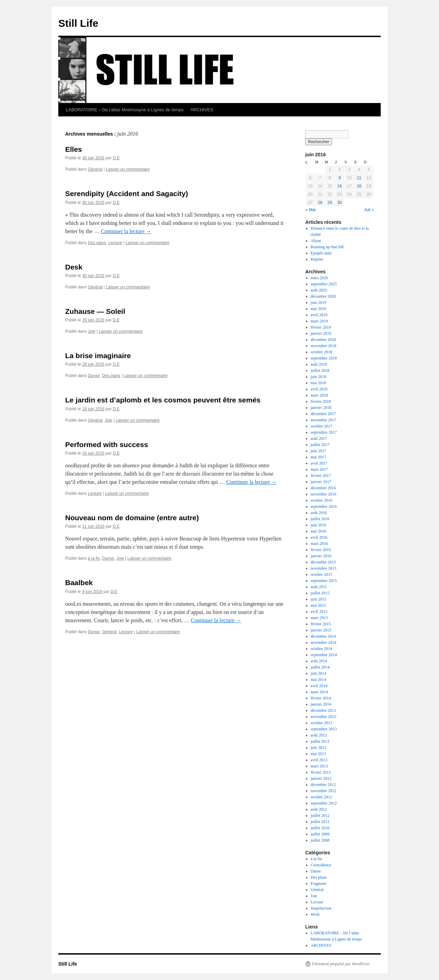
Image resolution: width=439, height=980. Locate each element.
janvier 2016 (321, 556)
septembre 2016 (324, 506)
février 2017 (321, 476)
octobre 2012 (322, 797)
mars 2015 (319, 618)
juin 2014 (319, 673)
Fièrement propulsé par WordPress (341, 964)
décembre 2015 (323, 562)
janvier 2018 (321, 408)
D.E (116, 158)
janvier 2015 (321, 630)
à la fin (94, 558)
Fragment (319, 884)
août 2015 (319, 587)
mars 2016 (319, 544)
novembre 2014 (324, 642)
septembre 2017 (324, 432)
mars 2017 (319, 469)
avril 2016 (319, 537)
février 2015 (321, 624)
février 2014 (321, 698)
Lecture (115, 243)
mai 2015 (318, 605)
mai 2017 (318, 457)
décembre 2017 (323, 414)
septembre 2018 (324, 358)
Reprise (317, 259)
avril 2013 (319, 760)
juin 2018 (319, 377)
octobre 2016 (322, 500)
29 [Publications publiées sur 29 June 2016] (330, 203)
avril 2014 (319, 686)
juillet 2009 (320, 834)
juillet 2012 (320, 816)
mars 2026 (319, 278)
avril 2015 (319, 612)
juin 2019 (319, 303)
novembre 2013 (324, 717)
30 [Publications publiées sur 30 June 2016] (339, 203)
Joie (92, 331)
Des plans (97, 243)
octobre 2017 (322, 426)
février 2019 (321, 327)
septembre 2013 (324, 729)
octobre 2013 (322, 723)
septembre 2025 (324, 284)
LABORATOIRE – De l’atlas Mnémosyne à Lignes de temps (125, 110)
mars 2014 (319, 692)
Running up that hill (327, 247)
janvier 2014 (321, 704)
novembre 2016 (324, 494)
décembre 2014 (323, 636)
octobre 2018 (322, 352)
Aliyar (316, 241)
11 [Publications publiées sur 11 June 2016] (359, 178)
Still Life (78, 23)
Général (95, 169)
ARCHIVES (202, 110)
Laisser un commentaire (128, 169)
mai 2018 (318, 383)
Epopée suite (321, 253)
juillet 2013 (320, 741)
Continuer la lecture (126, 231)
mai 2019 (318, 309)
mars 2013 (319, 766)
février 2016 (321, 550)
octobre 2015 (322, 574)
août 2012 (319, 809)
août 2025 (319, 290)
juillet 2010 (320, 828)
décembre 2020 (323, 296)
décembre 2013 (323, 710)
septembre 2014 (324, 655)
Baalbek (79, 583)
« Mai (311, 210)
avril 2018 (319, 389)
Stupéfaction (321, 908)
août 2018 (319, 364)
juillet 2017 (320, 445)
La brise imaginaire (98, 356)
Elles (74, 149)
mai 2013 (318, 754)
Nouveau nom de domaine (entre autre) (132, 518)
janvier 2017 (321, 482)
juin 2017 (319, 451)
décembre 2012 (323, 785)
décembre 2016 (323, 488)
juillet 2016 (320, 519)
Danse (94, 376)
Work (315, 914)
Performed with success (107, 445)
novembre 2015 (324, 568)
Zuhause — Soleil (95, 311)
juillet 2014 (320, 667)
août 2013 (319, 735)
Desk (74, 267)
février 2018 (321, 401)
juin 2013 (319, 748)
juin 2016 (319, 525)
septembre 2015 (324, 581)
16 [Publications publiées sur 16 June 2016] (339, 186)
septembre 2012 (324, 803)
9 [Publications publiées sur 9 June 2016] (340, 178)
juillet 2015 (320, 593)
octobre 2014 (322, 649)
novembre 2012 (324, 791)
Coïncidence (321, 865)
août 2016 (319, 513)
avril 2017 (319, 463)
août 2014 (319, 661)
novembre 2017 (324, 420)
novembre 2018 (324, 346)
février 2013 (321, 772)
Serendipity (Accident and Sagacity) (127, 193)
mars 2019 (319, 321)
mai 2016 (318, 531)
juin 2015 (319, 599)
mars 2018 (319, 395)
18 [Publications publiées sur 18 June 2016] (359, 186)
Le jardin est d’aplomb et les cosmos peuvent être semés (163, 400)
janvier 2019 (321, 333)
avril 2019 (319, 315)
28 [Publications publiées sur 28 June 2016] (320, 203)
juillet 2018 (320, 371)
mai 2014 (318, 680)
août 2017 (319, 438)
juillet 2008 (320, 840)
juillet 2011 (320, 822)
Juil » (369, 210)
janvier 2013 (321, 778)
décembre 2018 (323, 340)
